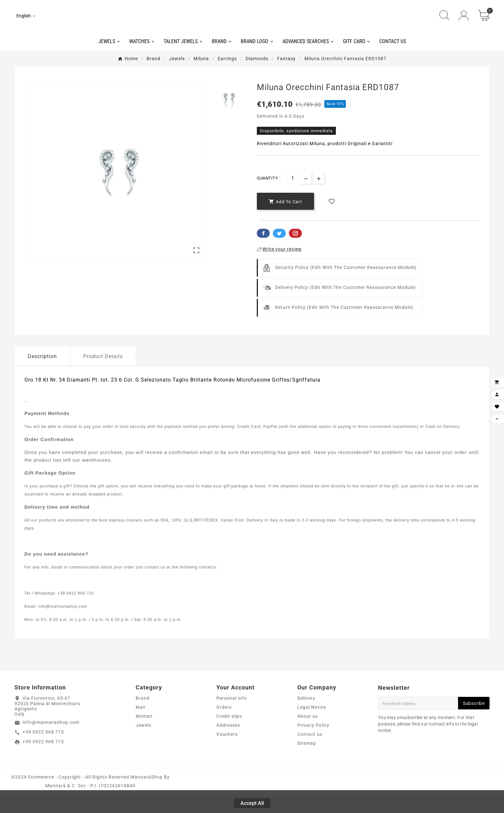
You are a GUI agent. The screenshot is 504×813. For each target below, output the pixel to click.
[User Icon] (464, 25)
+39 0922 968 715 (43, 750)
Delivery (306, 716)
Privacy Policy (313, 743)
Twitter (279, 252)
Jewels (144, 743)
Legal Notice (312, 725)
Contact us (310, 752)
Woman (144, 734)
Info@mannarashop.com (51, 741)
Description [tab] (42, 375)
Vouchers (227, 752)
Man (141, 725)
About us (308, 734)
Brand (143, 716)
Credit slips (229, 734)
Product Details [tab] (103, 375)
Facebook (263, 252)
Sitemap (307, 761)
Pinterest (295, 252)
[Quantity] (293, 196)
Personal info (232, 716)
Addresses (228, 743)
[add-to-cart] (285, 220)
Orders (224, 725)
